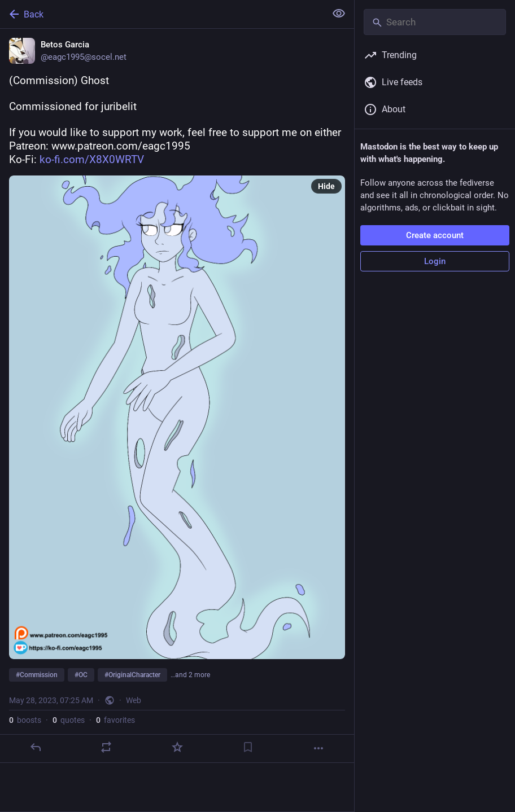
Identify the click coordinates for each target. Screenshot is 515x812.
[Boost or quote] (106, 747)
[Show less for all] (339, 14)
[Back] (162, 14)
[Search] (435, 22)
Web (134, 700)
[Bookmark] (248, 747)
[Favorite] (177, 747)
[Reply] (36, 747)
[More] (318, 748)
